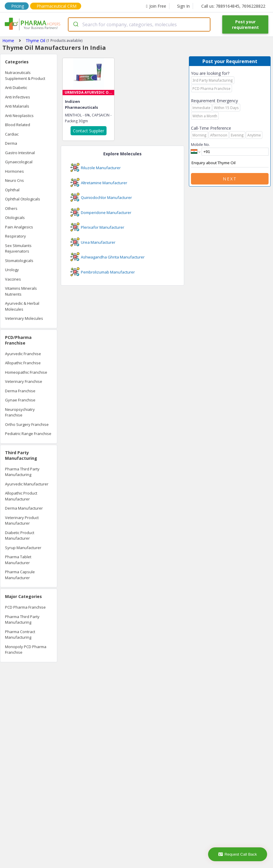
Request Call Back (238, 854)
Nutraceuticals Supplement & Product (25, 75)
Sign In (183, 6)
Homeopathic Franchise (26, 372)
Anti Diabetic (16, 88)
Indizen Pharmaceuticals (81, 104)
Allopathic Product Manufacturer (21, 496)
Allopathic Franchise (23, 363)
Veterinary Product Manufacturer (22, 521)
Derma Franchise (20, 391)
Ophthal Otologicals (23, 199)
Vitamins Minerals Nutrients (21, 291)
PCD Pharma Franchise (25, 607)
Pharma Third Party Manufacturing (22, 472)
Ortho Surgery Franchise (27, 424)
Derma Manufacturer (24, 508)
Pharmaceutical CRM (57, 6)
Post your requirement (245, 24)
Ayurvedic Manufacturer (27, 484)
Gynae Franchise (20, 400)
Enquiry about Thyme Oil (230, 163)
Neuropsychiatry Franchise (20, 412)
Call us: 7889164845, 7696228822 (233, 6)
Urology (12, 270)
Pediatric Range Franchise (28, 434)
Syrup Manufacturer (23, 548)
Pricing (18, 6)
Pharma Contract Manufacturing (20, 635)
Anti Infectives (18, 97)
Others (11, 208)
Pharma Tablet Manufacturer (18, 560)
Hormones (14, 171)
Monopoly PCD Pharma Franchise (26, 650)
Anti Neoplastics (19, 116)
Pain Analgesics (19, 227)
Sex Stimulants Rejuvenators (18, 248)
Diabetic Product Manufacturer (20, 536)
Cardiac (12, 134)
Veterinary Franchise (24, 381)
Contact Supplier (89, 131)
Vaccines (13, 279)
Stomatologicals (19, 261)
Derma (11, 143)
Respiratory (15, 236)
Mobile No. (200, 144)
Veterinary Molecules (24, 318)
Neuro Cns (14, 180)
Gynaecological (19, 162)
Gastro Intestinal (20, 153)
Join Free (156, 6)
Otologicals (15, 218)
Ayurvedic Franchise (23, 354)
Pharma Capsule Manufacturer (20, 575)
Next (230, 179)
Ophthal (12, 190)
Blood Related (18, 125)
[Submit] (75, 24)
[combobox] (139, 24)
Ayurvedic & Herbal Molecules (22, 306)
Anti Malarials (17, 106)
